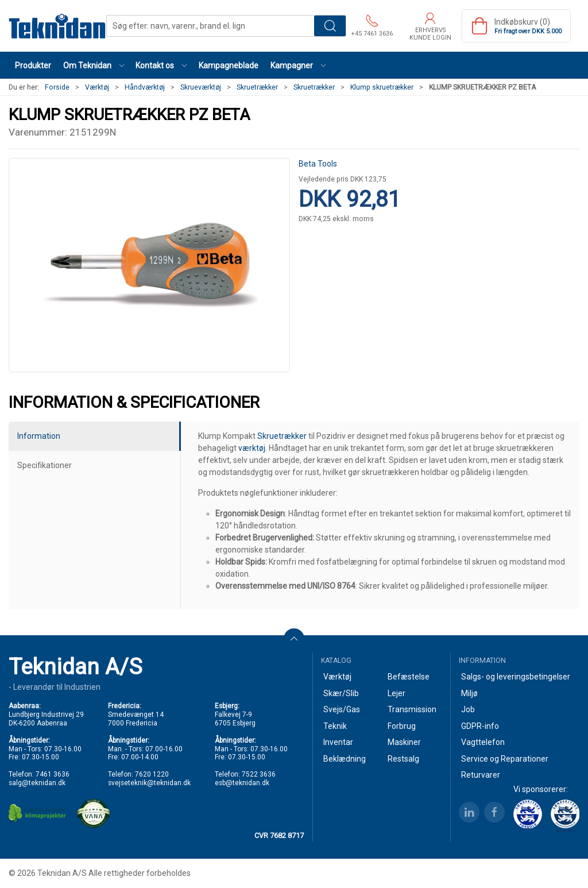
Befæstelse (409, 677)
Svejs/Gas (342, 709)
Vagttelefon (483, 742)
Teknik (335, 726)
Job (468, 709)
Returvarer (481, 775)
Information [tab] (39, 436)
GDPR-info (480, 726)
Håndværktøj (145, 87)
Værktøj (97, 87)
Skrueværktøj (201, 87)
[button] (94, 65)
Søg (330, 26)
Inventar (338, 742)
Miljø (469, 693)
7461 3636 (53, 774)
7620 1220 (152, 774)
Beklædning (345, 759)
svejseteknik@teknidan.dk (149, 783)
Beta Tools (318, 164)
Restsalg (403, 759)
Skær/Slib (341, 693)
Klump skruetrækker (382, 87)
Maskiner (404, 742)
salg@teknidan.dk (37, 783)
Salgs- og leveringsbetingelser (516, 677)
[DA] (57, 26)
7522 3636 (259, 774)
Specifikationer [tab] (45, 465)
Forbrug (402, 726)
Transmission (412, 709)
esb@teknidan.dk (242, 783)
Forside (57, 87)
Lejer (396, 693)
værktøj (252, 448)
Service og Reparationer (505, 759)
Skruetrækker (257, 87)
